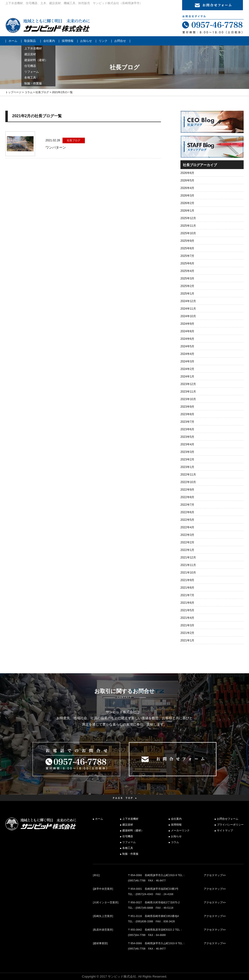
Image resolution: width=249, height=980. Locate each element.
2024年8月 (187, 331)
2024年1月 (187, 377)
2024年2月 (187, 369)
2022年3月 (187, 535)
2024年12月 (188, 301)
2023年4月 (187, 444)
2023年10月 (188, 399)
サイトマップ (225, 830)
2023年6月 (187, 429)
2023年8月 (187, 414)
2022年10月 (188, 482)
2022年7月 (187, 505)
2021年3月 (187, 625)
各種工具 (128, 848)
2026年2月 (187, 203)
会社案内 (49, 41)
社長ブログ (42, 92)
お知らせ (86, 41)
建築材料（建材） (133, 830)
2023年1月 (187, 467)
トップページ (13, 92)
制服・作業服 (130, 854)
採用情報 (68, 41)
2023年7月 (187, 422)
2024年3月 (187, 361)
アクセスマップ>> (215, 875)
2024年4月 (187, 354)
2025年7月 (187, 256)
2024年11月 (188, 309)
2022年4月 (187, 527)
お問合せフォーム (228, 819)
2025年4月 (187, 271)
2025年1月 (187, 294)
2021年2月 (187, 633)
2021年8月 (187, 588)
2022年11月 (188, 475)
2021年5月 (187, 610)
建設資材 (128, 825)
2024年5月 (187, 346)
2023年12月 (188, 384)
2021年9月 (187, 580)
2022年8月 (187, 497)
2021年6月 (187, 603)
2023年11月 (188, 392)
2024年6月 (187, 339)
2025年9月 (187, 241)
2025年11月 (188, 226)
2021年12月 (188, 557)
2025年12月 (188, 218)
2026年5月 (187, 180)
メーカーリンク (180, 830)
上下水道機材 (130, 819)
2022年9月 (187, 490)
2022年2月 (187, 542)
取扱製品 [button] (30, 41)
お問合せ (120, 41)
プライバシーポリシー (230, 825)
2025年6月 (187, 263)
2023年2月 (187, 459)
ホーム (13, 41)
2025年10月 (188, 233)
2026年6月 (187, 173)
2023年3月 (187, 452)
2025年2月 (187, 286)
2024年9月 (187, 324)
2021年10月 (188, 573)
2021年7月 (187, 595)
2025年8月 (187, 248)
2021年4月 (187, 618)
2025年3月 (187, 279)
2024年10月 (188, 316)
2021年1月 (187, 640)
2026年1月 (187, 211)
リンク (103, 41)
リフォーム (129, 842)
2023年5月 (187, 437)
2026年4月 (187, 188)
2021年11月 (188, 565)
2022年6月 (187, 512)
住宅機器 (128, 836)
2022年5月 (187, 520)
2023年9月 (187, 407)
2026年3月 (187, 196)
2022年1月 (187, 550)
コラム (29, 92)
